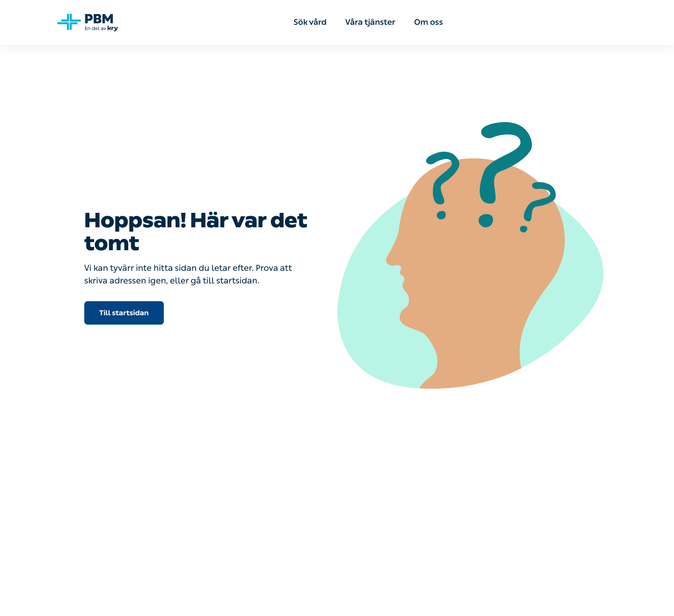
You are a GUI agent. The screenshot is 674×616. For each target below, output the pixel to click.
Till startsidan (124, 313)
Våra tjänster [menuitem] (370, 22)
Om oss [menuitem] (429, 22)
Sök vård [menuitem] (310, 22)
